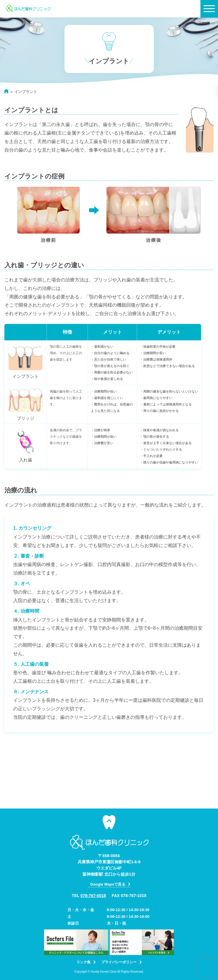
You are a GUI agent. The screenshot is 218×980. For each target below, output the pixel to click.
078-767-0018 (93, 896)
